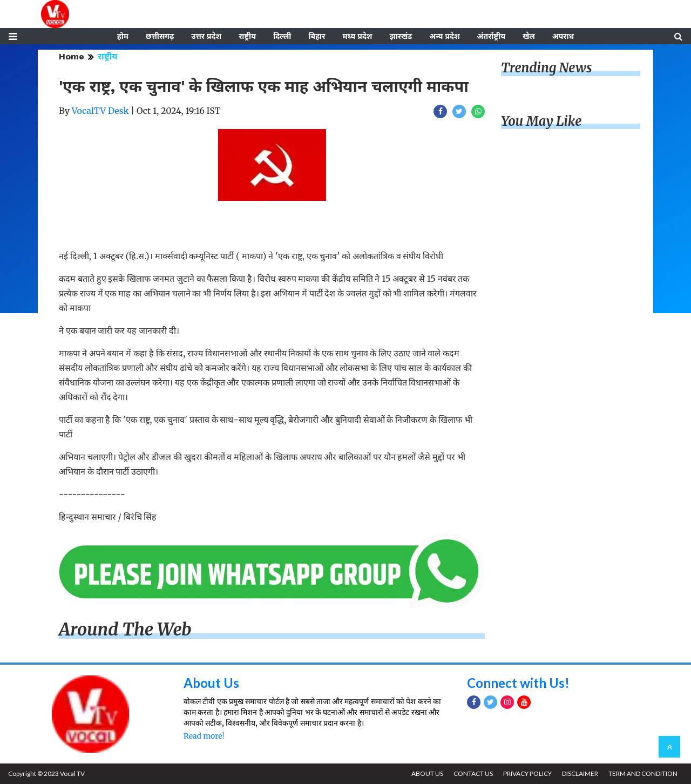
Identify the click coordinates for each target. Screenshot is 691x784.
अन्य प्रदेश (444, 36)
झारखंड (401, 36)
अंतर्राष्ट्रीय (492, 36)
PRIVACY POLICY (527, 773)
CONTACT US (473, 773)
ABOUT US (427, 773)
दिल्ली (282, 36)
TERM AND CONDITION (643, 773)
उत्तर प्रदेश (206, 36)
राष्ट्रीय (247, 36)
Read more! (204, 736)
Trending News (546, 68)
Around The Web (125, 630)
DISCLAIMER (580, 773)
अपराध (563, 36)
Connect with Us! (518, 683)
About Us (211, 683)
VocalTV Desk (100, 111)
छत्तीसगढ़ (160, 36)
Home (72, 56)
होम (123, 36)
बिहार (317, 36)
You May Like (541, 121)
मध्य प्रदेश (357, 36)
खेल (529, 36)
